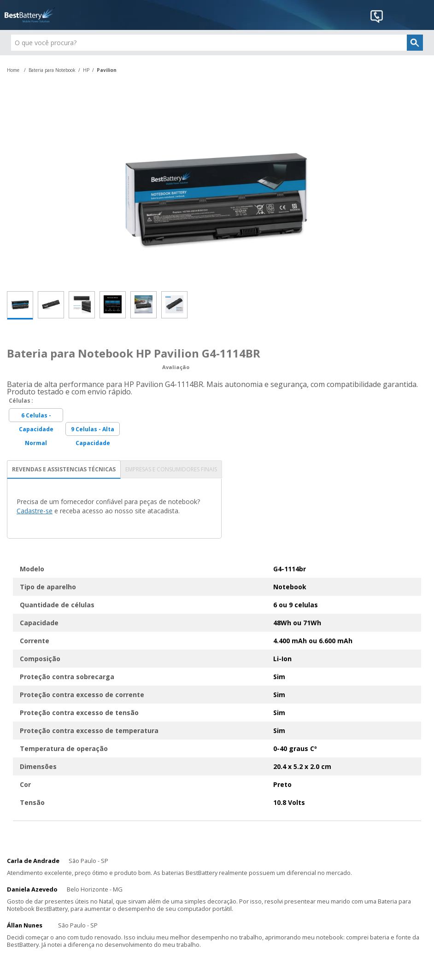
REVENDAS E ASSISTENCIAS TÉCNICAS (64, 469)
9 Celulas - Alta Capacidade (93, 431)
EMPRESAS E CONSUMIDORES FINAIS (171, 469)
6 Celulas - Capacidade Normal (36, 417)
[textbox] (217, 43)
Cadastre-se (35, 511)
